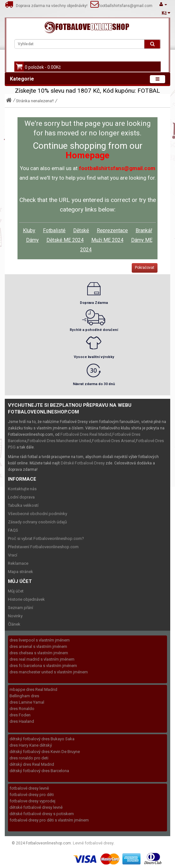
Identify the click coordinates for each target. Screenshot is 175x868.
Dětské (81, 230)
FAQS (13, 530)
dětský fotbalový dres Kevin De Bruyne (45, 752)
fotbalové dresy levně (29, 788)
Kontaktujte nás (22, 489)
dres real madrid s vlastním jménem (42, 659)
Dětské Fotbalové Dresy (83, 463)
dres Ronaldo (22, 709)
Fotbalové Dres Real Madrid (86, 434)
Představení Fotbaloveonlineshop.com (43, 547)
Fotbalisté (54, 230)
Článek (14, 624)
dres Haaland (22, 721)
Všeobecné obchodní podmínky (38, 514)
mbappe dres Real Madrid (33, 689)
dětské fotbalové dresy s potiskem (42, 814)
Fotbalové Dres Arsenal (113, 441)
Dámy (32, 240)
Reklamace (18, 563)
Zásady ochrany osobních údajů (37, 522)
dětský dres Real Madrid (32, 764)
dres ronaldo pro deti (29, 758)
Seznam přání (21, 608)
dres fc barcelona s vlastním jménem (43, 666)
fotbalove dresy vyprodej (32, 801)
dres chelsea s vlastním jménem (39, 653)
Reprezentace (112, 230)
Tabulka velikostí (23, 505)
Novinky (15, 616)
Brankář (144, 230)
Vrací (13, 555)
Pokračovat (145, 268)
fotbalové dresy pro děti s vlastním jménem (49, 820)
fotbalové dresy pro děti (32, 795)
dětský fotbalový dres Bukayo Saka (42, 739)
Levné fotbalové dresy (93, 843)
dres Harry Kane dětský (31, 745)
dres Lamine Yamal (27, 702)
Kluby (29, 230)
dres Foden (20, 715)
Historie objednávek (26, 599)
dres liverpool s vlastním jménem (40, 640)
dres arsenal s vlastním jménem (38, 646)
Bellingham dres (24, 696)
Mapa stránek (21, 572)
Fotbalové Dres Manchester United (59, 441)
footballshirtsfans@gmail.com (126, 6)
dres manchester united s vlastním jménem (49, 672)
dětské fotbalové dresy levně (36, 807)
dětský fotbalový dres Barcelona (39, 771)
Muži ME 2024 (107, 240)
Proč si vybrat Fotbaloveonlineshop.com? (46, 538)
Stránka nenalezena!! (35, 101)
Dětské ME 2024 (65, 240)
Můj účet (16, 591)
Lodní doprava (21, 497)
